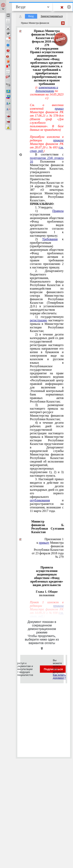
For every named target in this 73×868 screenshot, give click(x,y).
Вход (31, 16)
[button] (3, 6)
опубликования (40, 500)
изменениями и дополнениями (47, 89)
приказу (44, 543)
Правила (58, 211)
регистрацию (39, 320)
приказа (58, 140)
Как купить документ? (59, 676)
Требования (50, 239)
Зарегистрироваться (52, 16)
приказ (59, 109)
